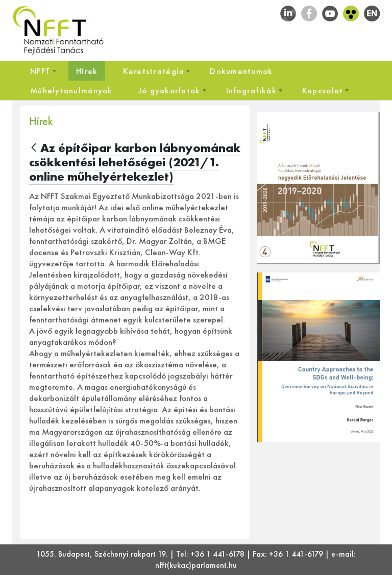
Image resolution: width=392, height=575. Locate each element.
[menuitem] (40, 71)
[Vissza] (34, 148)
